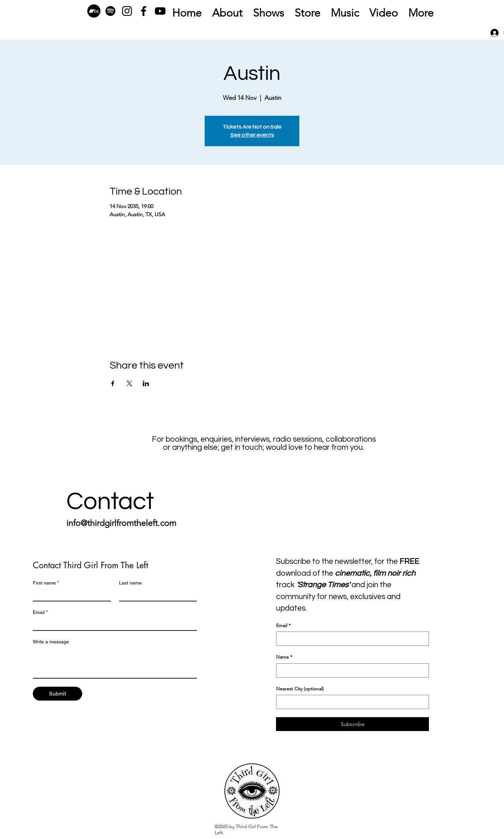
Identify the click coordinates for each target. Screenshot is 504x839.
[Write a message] (115, 663)
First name (46, 583)
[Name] (350, 670)
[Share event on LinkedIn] (146, 383)
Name (284, 657)
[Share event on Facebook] (113, 383)
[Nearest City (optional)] (350, 702)
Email (40, 612)
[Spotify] (110, 11)
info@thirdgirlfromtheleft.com (121, 523)
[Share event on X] (129, 383)
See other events (252, 135)
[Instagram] (127, 11)
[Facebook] (144, 11)
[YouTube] (160, 11)
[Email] (113, 624)
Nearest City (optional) (300, 689)
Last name (130, 583)
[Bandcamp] (94, 11)
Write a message (51, 642)
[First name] (70, 595)
